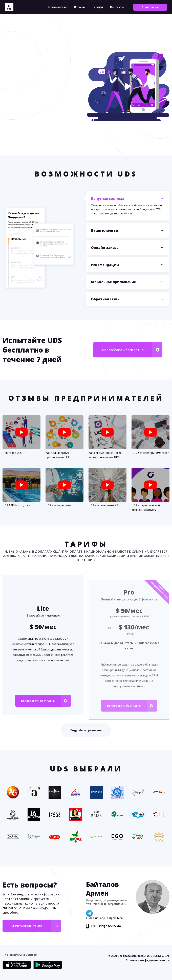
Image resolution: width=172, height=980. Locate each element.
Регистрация (150, 7)
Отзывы (80, 7)
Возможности (58, 7)
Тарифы (98, 7)
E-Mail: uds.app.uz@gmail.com (105, 918)
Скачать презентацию (27, 926)
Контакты (117, 7)
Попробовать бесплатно (123, 350)
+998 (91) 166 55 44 (106, 926)
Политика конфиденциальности (148, 960)
